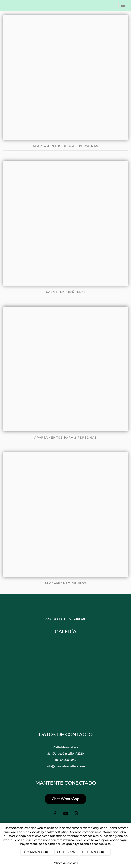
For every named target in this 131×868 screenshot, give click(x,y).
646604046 (68, 760)
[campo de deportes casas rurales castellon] (107, 664)
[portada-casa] (24, 705)
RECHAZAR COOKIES (38, 852)
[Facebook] (55, 814)
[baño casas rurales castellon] (65, 705)
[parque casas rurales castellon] (65, 664)
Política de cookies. (65, 863)
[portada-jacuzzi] (24, 664)
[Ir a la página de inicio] (2, 5)
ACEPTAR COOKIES (95, 852)
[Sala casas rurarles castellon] (107, 705)
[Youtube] (65, 814)
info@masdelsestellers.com (66, 766)
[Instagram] (76, 814)
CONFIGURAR (67, 852)
